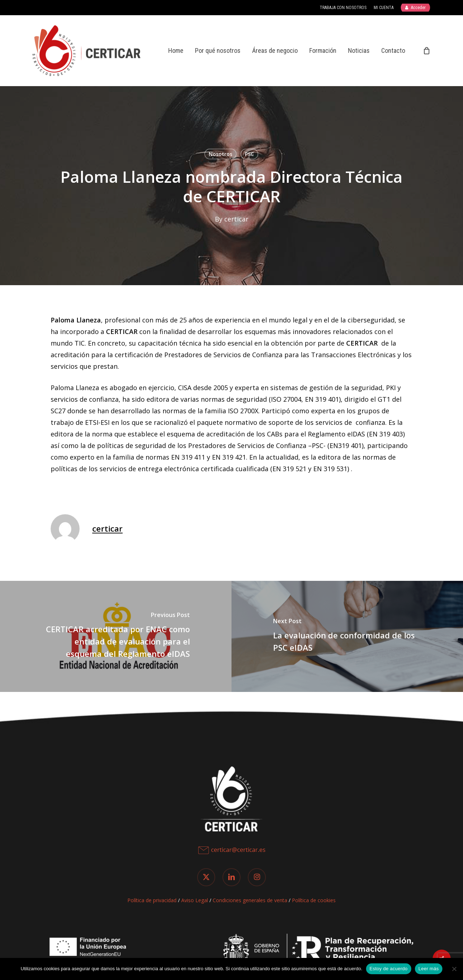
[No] (454, 969)
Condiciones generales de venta (250, 900)
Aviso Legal (195, 900)
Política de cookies (314, 900)
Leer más (429, 969)
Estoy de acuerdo (389, 969)
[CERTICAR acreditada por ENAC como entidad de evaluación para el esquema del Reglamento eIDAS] (116, 636)
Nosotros (220, 154)
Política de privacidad (152, 900)
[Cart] (426, 51)
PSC (249, 154)
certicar (236, 219)
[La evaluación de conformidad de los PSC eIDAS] (347, 636)
